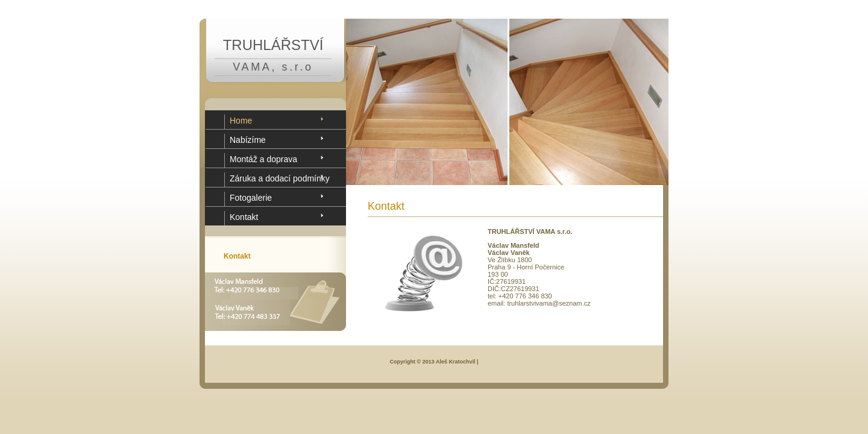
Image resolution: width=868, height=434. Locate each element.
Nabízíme (248, 140)
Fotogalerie (251, 198)
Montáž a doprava (263, 159)
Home (241, 121)
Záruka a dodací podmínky (280, 178)
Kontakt (244, 217)
